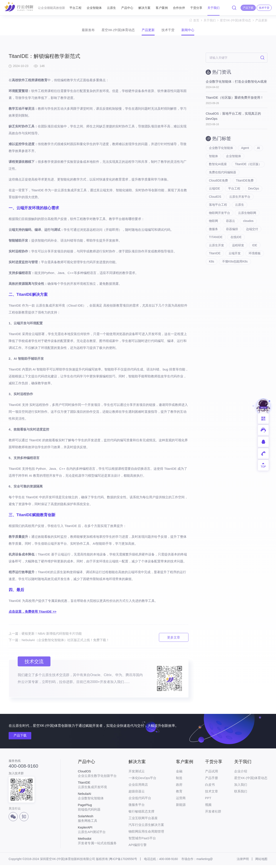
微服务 (213, 237)
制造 (179, 781)
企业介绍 (241, 774)
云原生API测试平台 (97, 832)
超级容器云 (137, 794)
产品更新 (261, 20)
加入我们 (241, 787)
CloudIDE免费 (218, 186)
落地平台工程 (218, 212)
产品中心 (127, 8)
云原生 (111, 8)
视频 (208, 807)
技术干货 (173, 31)
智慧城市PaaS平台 (142, 841)
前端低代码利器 (97, 810)
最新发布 (79, 31)
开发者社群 (213, 814)
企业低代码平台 (140, 801)
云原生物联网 (247, 220)
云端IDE (214, 194)
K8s (212, 272)
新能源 (181, 807)
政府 (179, 787)
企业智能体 (94, 6)
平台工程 (75, 6)
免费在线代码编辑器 (223, 177)
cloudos (249, 229)
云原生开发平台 (240, 203)
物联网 (213, 229)
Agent (245, 151)
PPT (208, 801)
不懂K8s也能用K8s (235, 272)
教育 (179, 794)
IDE (255, 255)
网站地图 (261, 862)
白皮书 (210, 787)
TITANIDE (216, 246)
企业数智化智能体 (97, 799)
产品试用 (212, 774)
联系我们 (241, 794)
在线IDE (236, 246)
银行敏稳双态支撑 (141, 814)
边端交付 (252, 237)
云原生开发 (216, 255)
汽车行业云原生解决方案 (146, 828)
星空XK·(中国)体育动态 (235, 20)
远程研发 (238, 255)
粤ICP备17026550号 (123, 862)
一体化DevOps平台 (142, 781)
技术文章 (212, 794)
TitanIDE (215, 263)
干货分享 (196, 8)
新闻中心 (197, 31)
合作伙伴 (179, 8)
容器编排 (232, 237)
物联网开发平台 (220, 220)
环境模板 (255, 263)
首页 (196, 20)
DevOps (254, 194)
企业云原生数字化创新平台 (97, 776)
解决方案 (144, 8)
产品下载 (21, 738)
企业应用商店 (138, 787)
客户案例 (162, 8)
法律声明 (243, 862)
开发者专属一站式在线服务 (97, 844)
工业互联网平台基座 (143, 821)
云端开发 (235, 263)
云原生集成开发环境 (97, 787)
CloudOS (215, 203)
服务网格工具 (97, 821)
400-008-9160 (23, 769)
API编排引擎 (138, 848)
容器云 (231, 229)
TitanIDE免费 (245, 186)
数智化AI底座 (218, 168)
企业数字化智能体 (221, 151)
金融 (179, 774)
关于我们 (213, 8)
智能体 (213, 160)
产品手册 (212, 781)
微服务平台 (137, 807)
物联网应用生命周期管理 (146, 834)
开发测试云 (137, 774)
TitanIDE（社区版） (248, 168)
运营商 (181, 801)
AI (259, 151)
